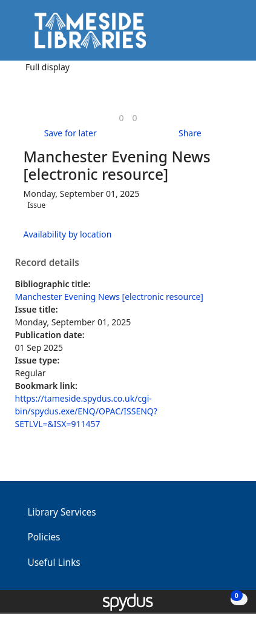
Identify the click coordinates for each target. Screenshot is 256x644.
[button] (214, 35)
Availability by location (68, 234)
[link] (121, 118)
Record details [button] (47, 263)
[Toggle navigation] (228, 35)
